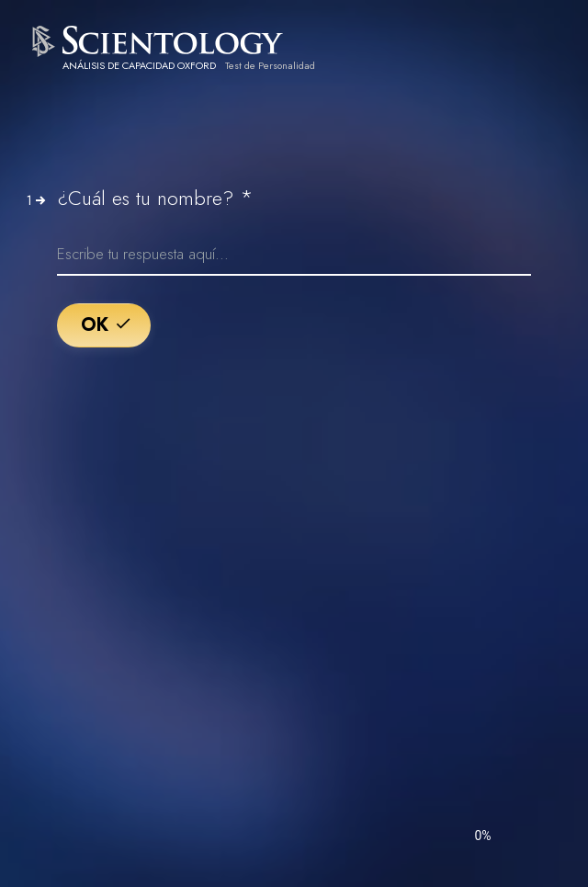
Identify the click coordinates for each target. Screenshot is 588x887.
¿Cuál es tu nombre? (155, 198)
